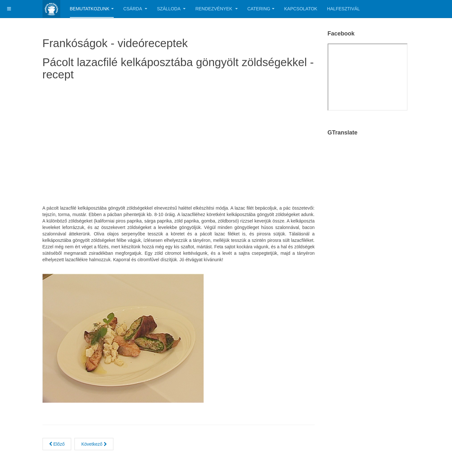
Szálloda (171, 9)
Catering (261, 9)
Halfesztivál (343, 9)
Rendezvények (216, 9)
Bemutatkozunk (92, 9)
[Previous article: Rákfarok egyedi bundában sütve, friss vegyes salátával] (57, 444)
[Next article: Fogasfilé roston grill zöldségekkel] (94, 444)
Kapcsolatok (301, 9)
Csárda (135, 9)
